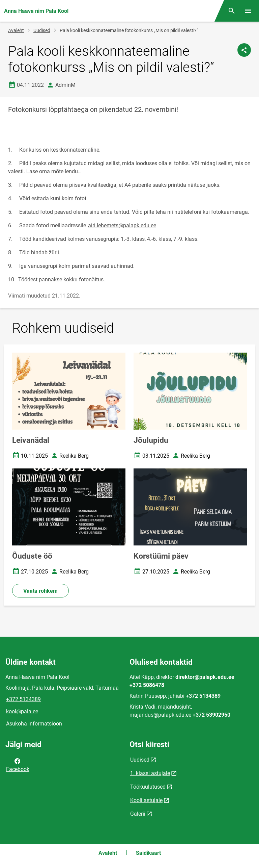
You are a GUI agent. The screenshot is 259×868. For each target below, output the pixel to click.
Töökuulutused (148, 787)
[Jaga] (244, 50)
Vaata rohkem (40, 591)
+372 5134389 (23, 699)
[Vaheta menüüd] (248, 11)
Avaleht (16, 30)
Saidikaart (148, 853)
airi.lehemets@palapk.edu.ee (122, 225)
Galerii (138, 814)
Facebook (18, 765)
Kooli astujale (146, 800)
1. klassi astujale (150, 773)
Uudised (42, 30)
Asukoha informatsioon (34, 724)
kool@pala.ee (22, 711)
